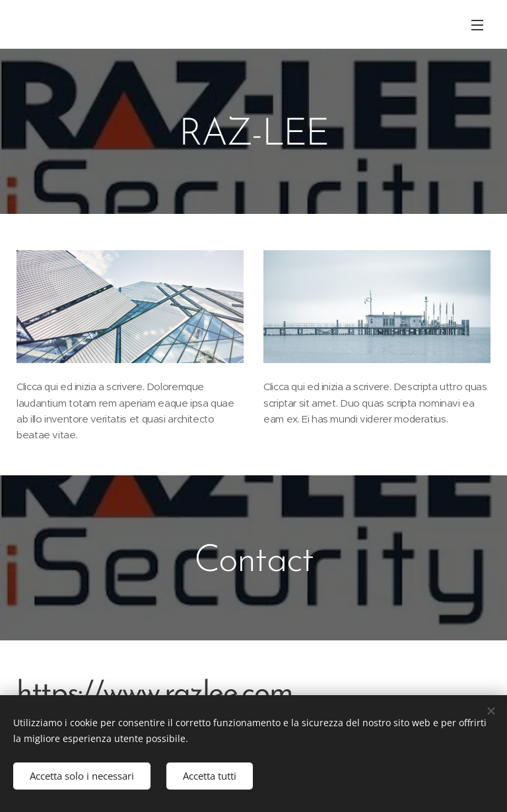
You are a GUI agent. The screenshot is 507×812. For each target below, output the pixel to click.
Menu (477, 25)
